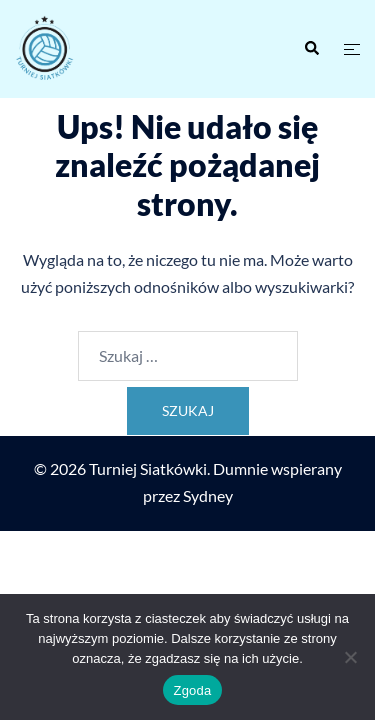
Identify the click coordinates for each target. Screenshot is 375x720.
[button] (311, 49)
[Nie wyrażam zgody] (350, 657)
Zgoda (192, 690)
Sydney (208, 495)
